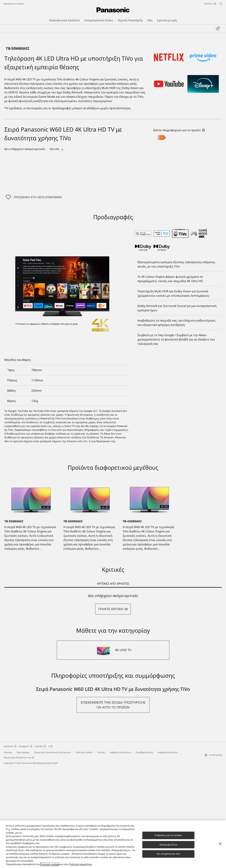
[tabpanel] (113, 705)
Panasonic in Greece (14, 4)
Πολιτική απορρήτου (81, 864)
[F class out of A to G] (162, 238)
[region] (113, 844)
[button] (113, 806)
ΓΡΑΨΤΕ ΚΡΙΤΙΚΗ (113, 710)
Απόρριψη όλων (168, 845)
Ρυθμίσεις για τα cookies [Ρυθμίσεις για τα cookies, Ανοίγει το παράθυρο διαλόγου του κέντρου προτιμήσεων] (168, 835)
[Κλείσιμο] (220, 844)
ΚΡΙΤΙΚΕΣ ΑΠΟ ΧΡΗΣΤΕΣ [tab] (113, 685)
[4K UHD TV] (113, 751)
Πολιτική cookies (50, 864)
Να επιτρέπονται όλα (168, 854)
